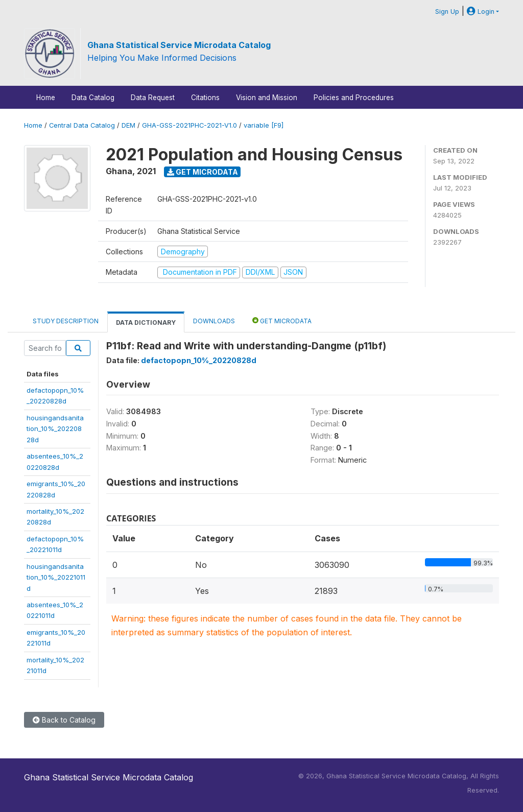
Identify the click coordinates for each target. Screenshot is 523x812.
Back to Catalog (64, 720)
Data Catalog (93, 98)
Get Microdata (203, 172)
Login (481, 11)
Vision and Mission (267, 98)
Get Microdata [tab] (282, 320)
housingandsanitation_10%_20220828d (55, 429)
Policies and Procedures (354, 98)
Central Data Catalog (82, 125)
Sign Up (447, 11)
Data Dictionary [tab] (146, 323)
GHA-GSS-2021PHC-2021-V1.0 (189, 125)
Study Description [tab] (66, 321)
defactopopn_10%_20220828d (199, 360)
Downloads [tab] (214, 321)
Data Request (153, 98)
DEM (128, 125)
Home (46, 98)
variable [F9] (264, 125)
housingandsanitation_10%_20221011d (56, 577)
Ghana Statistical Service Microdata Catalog (179, 45)
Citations (205, 98)
